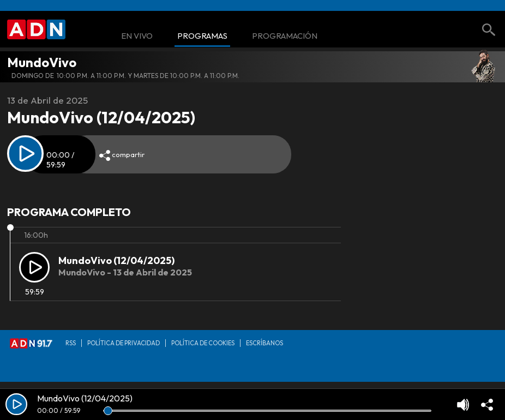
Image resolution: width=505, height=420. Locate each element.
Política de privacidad (124, 343)
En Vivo (137, 36)
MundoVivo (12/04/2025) (116, 260)
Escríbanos (264, 343)
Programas (202, 36)
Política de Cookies (203, 343)
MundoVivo (42, 62)
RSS (71, 343)
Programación (285, 36)
